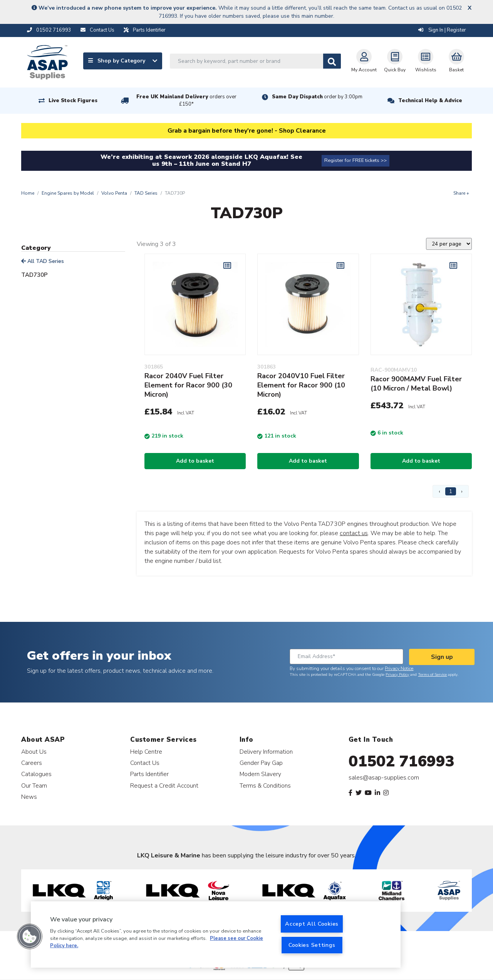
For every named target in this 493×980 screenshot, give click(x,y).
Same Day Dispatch (317, 97)
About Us (34, 752)
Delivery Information (266, 752)
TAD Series (146, 193)
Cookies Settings (312, 945)
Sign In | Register (442, 30)
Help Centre (146, 752)
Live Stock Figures (73, 101)
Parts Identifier (149, 774)
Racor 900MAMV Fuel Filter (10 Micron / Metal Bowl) (416, 384)
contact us (354, 533)
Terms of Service (432, 675)
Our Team (34, 786)
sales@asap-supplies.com (384, 778)
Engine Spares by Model (68, 193)
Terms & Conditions (265, 786)
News (29, 797)
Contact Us (145, 763)
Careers (32, 763)
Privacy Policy (397, 675)
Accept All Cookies (312, 924)
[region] (216, 935)
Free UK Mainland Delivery (186, 100)
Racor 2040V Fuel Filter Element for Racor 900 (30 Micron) (188, 385)
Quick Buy (395, 61)
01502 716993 (402, 761)
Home (28, 193)
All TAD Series (43, 261)
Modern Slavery (260, 774)
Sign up (442, 657)
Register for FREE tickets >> (355, 160)
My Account (364, 61)
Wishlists (426, 61)
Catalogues (36, 774)
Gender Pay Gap (261, 763)
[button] (30, 936)
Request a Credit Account (164, 786)
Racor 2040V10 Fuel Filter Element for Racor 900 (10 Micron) (301, 385)
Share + (461, 193)
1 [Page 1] (451, 491)
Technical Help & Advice (430, 101)
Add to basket (195, 461)
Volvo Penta (114, 193)
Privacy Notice (399, 668)
